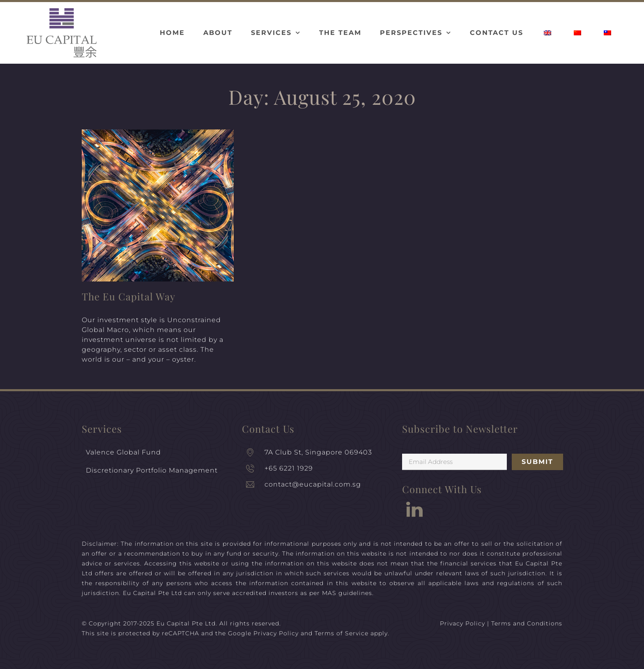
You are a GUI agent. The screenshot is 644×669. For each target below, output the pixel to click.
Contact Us (497, 33)
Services (276, 33)
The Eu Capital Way (129, 296)
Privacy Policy (276, 633)
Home (172, 33)
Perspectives (416, 33)
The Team (340, 33)
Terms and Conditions (527, 623)
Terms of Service (342, 633)
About (218, 33)
